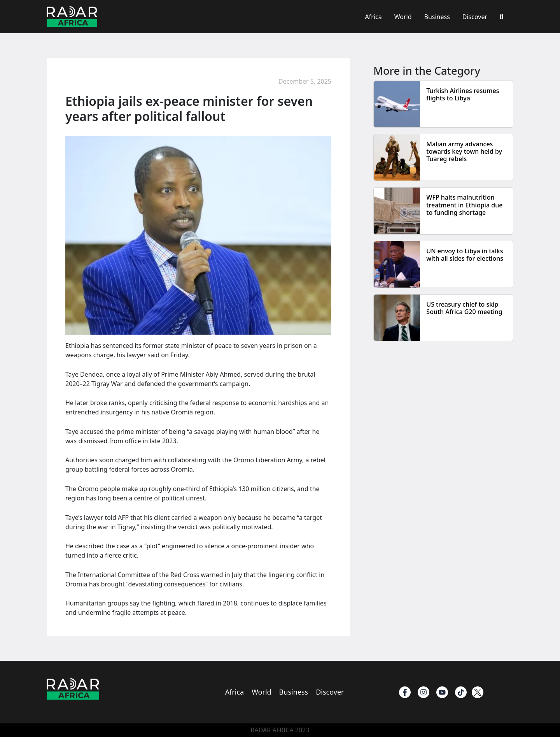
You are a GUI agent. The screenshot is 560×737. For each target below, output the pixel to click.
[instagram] (423, 692)
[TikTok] (461, 692)
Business (437, 17)
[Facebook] (405, 692)
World (403, 17)
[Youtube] (442, 692)
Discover (475, 17)
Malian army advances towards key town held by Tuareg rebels (464, 151)
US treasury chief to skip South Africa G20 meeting (464, 308)
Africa (374, 17)
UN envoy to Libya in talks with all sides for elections (465, 255)
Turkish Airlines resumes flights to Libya (463, 94)
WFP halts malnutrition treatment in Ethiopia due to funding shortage (464, 205)
